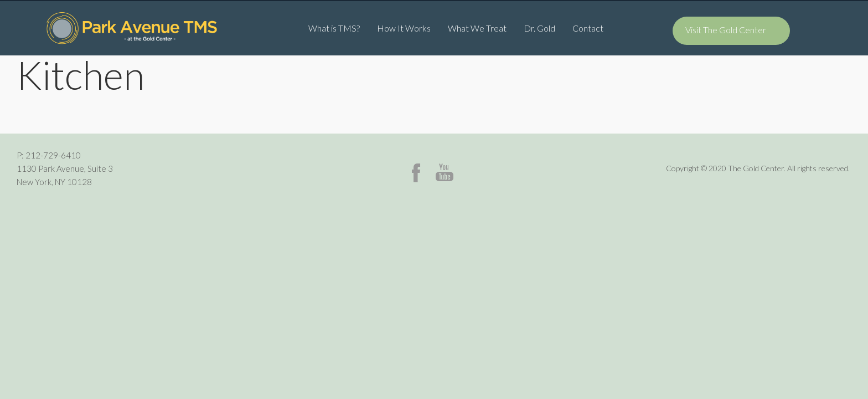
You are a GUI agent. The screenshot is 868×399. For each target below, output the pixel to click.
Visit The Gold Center (726, 30)
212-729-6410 (53, 155)
